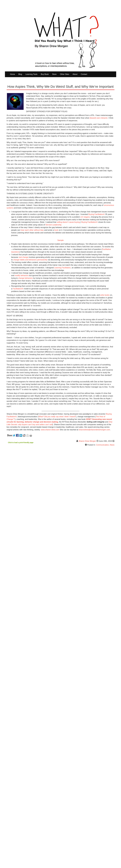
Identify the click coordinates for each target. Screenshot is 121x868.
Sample (60, 240)
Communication (102, 445)
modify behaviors (22, 275)
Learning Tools (31, 74)
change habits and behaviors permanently (30, 260)
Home (13, 74)
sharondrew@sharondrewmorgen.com (94, 430)
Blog (20, 74)
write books (105, 295)
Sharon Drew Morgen (87, 441)
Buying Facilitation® (97, 214)
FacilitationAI (18, 289)
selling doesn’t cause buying (68, 222)
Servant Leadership (53, 225)
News (112, 445)
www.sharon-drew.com (50, 430)
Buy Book (45, 74)
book (56, 230)
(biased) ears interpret (98, 118)
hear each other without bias (32, 230)
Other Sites (65, 74)
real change (23, 257)
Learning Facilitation (62, 268)
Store (54, 74)
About (75, 74)
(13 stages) (85, 217)
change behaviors (25, 278)
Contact (84, 74)
